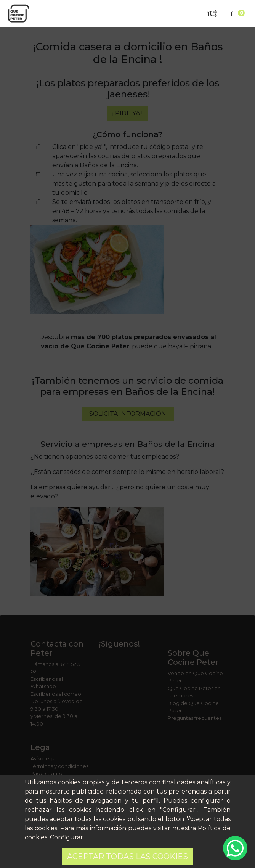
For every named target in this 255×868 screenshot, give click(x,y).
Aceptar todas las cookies (127, 857)
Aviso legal (44, 758)
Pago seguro (47, 773)
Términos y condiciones (59, 766)
